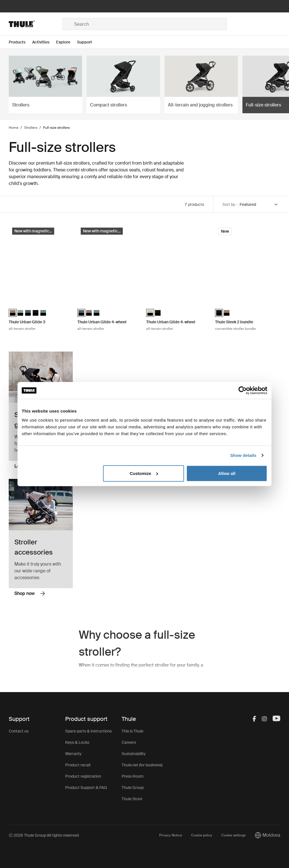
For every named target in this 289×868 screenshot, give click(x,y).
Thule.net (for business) (142, 765)
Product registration (83, 776)
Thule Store (132, 799)
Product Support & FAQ (86, 788)
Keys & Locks (77, 742)
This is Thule (133, 731)
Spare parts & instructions (88, 731)
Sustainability (134, 754)
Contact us (19, 731)
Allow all (227, 473)
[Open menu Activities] (44, 42)
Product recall (78, 765)
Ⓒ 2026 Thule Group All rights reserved (44, 835)
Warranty (73, 754)
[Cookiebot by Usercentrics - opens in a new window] (243, 391)
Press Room (133, 776)
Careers (129, 742)
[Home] (36, 24)
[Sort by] (259, 205)
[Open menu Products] (20, 42)
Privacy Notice (171, 835)
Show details (243, 455)
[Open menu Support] (88, 42)
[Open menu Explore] (67, 42)
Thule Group (133, 788)
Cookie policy (202, 835)
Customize (144, 473)
